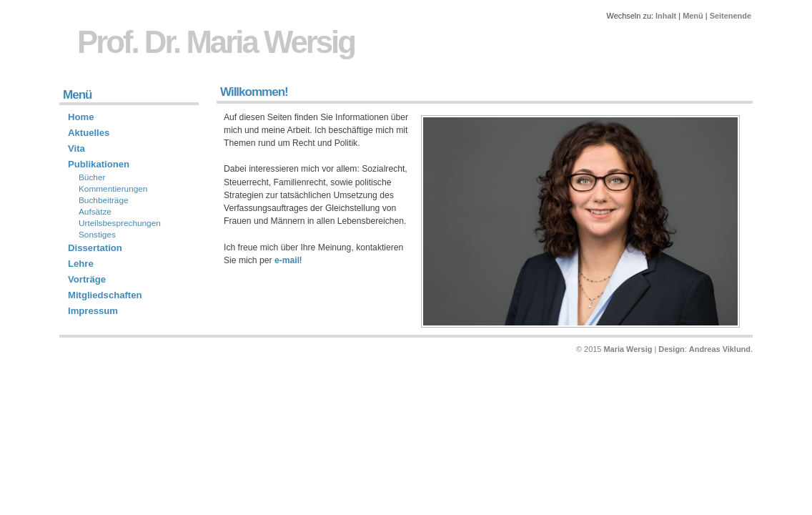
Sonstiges (97, 235)
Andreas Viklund (720, 349)
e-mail (287, 260)
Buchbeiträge (104, 200)
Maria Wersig (628, 349)
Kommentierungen (113, 189)
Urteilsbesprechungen (120, 223)
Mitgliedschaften (105, 295)
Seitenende (731, 16)
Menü (693, 16)
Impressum (93, 311)
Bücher (92, 177)
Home (81, 117)
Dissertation (95, 248)
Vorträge (87, 279)
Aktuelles (89, 133)
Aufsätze (95, 212)
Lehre (81, 264)
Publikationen (99, 164)
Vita (76, 148)
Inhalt (666, 16)
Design (671, 349)
